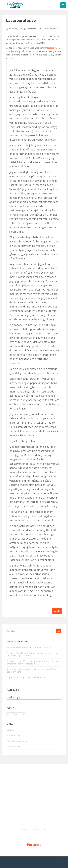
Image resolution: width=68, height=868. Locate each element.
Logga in (11, 730)
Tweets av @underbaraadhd (34, 829)
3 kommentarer (53, 29)
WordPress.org (13, 747)
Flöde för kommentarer (17, 741)
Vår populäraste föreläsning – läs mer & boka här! (29, 647)
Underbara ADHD (34, 29)
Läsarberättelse (21, 20)
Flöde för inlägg (14, 735)
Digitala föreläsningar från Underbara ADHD (27, 677)
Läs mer (57, 611)
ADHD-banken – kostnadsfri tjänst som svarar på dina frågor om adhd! (31, 671)
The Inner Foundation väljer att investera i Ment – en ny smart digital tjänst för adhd (32, 654)
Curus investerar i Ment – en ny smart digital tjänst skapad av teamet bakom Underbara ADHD (33, 662)
